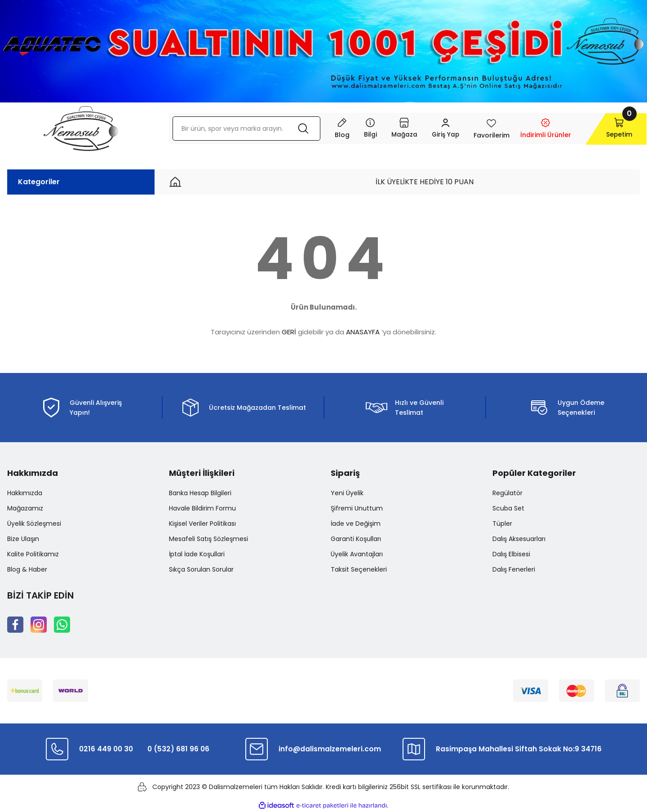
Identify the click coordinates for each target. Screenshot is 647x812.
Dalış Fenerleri (514, 569)
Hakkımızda (25, 493)
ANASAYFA (363, 332)
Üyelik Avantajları (357, 554)
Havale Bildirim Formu (202, 508)
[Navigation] (363, 129)
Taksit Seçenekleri (359, 569)
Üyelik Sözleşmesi (34, 524)
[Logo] (81, 129)
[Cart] (609, 129)
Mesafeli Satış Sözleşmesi (208, 539)
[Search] (243, 129)
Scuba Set (508, 508)
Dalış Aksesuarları (519, 539)
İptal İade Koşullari (197, 554)
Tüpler (502, 524)
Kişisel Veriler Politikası (202, 524)
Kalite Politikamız (33, 554)
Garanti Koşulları (356, 539)
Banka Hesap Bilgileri (200, 493)
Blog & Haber (27, 569)
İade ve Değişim (356, 524)
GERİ (289, 332)
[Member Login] (439, 129)
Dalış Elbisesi (511, 554)
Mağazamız (25, 508)
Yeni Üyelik (347, 493)
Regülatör (507, 493)
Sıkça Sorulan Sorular (201, 569)
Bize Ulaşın (23, 539)
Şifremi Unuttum (357, 508)
